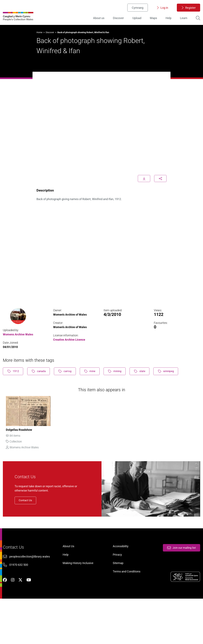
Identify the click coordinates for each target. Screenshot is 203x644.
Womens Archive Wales (19, 346)
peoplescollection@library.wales (31, 595)
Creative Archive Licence (70, 352)
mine (96, 385)
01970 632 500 (20, 604)
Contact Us (33, 527)
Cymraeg (136, 10)
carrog (70, 385)
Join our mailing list (179, 585)
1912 (15, 385)
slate (149, 385)
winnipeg (177, 385)
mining (123, 385)
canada (42, 385)
